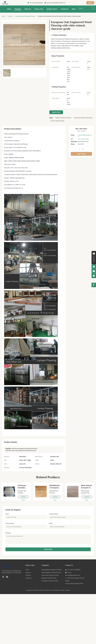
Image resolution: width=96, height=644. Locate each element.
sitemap (68, 592)
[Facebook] (3, 578)
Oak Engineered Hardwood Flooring (25, 16)
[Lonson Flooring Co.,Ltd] (6, 569)
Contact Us (65, 9)
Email (51, 523)
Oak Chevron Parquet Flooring (50, 577)
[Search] (93, 8)
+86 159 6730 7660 (83, 139)
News (74, 9)
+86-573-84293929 (37, 3)
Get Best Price (23, 497)
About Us (28, 9)
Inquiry (90, 3)
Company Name (54, 514)
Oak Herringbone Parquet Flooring (51, 574)
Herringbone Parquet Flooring (50, 582)
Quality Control (52, 9)
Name (8, 514)
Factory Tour (39, 9)
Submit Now (48, 551)
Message (8, 533)
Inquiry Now (56, 112)
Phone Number (10, 523)
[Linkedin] (7, 578)
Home (9, 9)
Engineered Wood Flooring (49, 579)
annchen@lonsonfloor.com (58, 3)
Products (18, 9)
